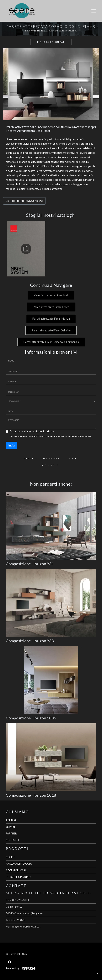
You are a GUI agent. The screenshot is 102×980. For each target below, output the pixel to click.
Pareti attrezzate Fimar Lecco (51, 307)
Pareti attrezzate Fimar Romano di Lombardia (51, 342)
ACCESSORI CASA (16, 870)
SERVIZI (10, 827)
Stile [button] (73, 459)
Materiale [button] (51, 459)
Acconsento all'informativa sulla (32, 431)
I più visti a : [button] (50, 465)
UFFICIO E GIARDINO (18, 877)
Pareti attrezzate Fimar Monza (51, 319)
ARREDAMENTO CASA (19, 864)
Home (28, 31)
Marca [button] (29, 459)
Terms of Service (78, 436)
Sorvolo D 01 (71, 31)
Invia (11, 445)
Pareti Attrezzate (56, 31)
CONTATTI (12, 840)
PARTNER (11, 833)
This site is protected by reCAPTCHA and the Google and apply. (50, 436)
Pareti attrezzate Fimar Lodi (51, 295)
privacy (50, 431)
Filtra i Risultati (51, 42)
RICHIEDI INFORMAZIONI (24, 201)
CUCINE (10, 857)
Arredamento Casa (39, 31)
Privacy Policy (62, 436)
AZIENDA (11, 820)
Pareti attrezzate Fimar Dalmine (51, 330)
